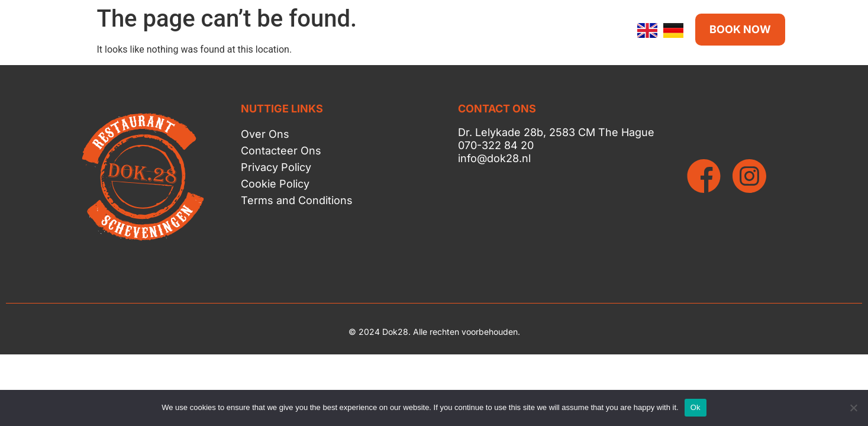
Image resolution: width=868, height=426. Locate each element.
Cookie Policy (275, 184)
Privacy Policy (276, 167)
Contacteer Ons (281, 151)
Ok (696, 407)
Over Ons (265, 134)
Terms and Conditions (297, 200)
